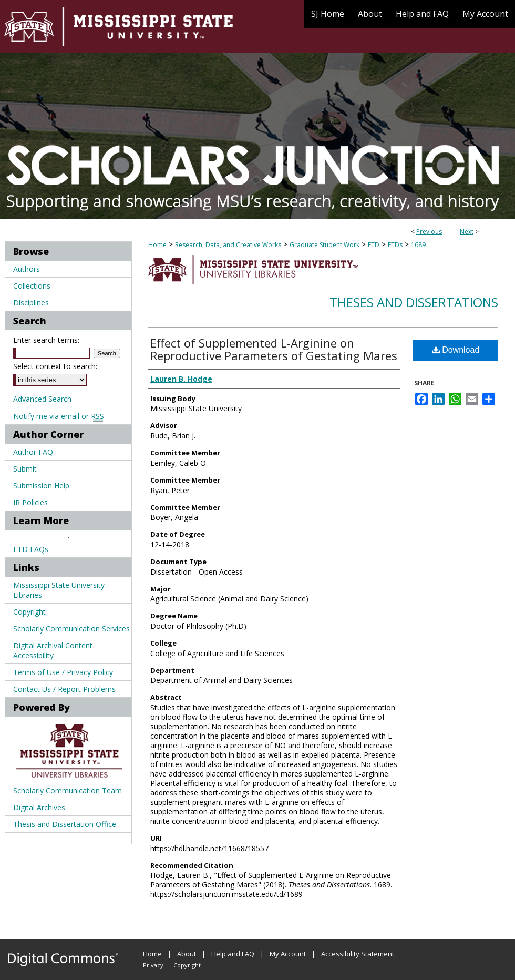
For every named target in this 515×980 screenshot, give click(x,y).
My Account (288, 954)
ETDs (395, 245)
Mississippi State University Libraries (59, 590)
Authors (27, 269)
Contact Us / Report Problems (64, 689)
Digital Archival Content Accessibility (53, 650)
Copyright (29, 612)
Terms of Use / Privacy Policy (63, 672)
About (187, 954)
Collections (32, 286)
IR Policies (30, 502)
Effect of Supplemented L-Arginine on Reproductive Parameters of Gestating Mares (274, 349)
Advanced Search (42, 399)
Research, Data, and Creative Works (228, 245)
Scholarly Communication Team (68, 790)
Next (467, 232)
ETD (374, 245)
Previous (429, 232)
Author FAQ (33, 452)
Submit (25, 469)
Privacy (153, 965)
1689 (418, 245)
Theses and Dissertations (414, 302)
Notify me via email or (59, 416)
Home (157, 245)
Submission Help (41, 486)
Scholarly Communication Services (71, 629)
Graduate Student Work (325, 245)
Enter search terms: (46, 340)
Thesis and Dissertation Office (65, 824)
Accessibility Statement (358, 954)
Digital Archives (39, 807)
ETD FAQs (31, 549)
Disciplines (31, 303)
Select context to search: (55, 366)
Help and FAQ (233, 954)
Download (456, 350)
